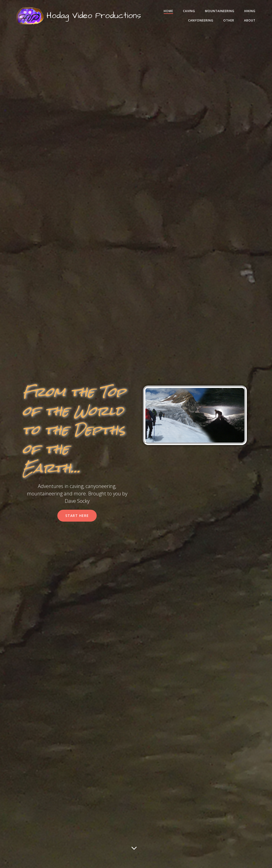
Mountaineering (236, 13)
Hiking (168, 23)
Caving (205, 13)
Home (185, 13)
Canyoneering (196, 23)
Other (224, 23)
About (245, 23)
